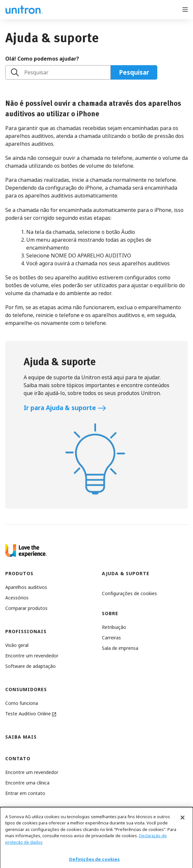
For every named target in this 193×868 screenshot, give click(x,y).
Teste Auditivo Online (31, 714)
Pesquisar (36, 72)
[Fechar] (183, 823)
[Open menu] (185, 9)
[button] (129, 593)
